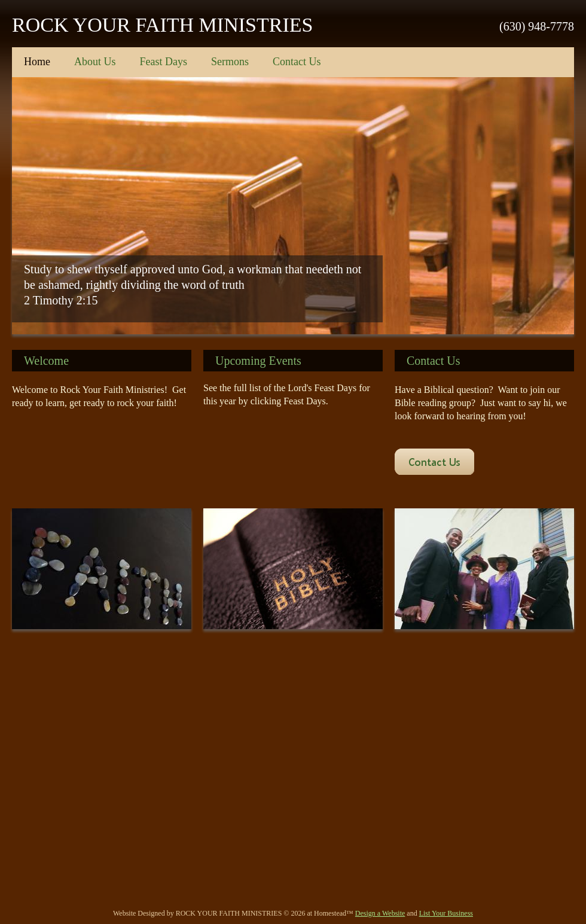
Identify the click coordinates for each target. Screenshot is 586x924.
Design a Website (380, 913)
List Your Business (446, 913)
